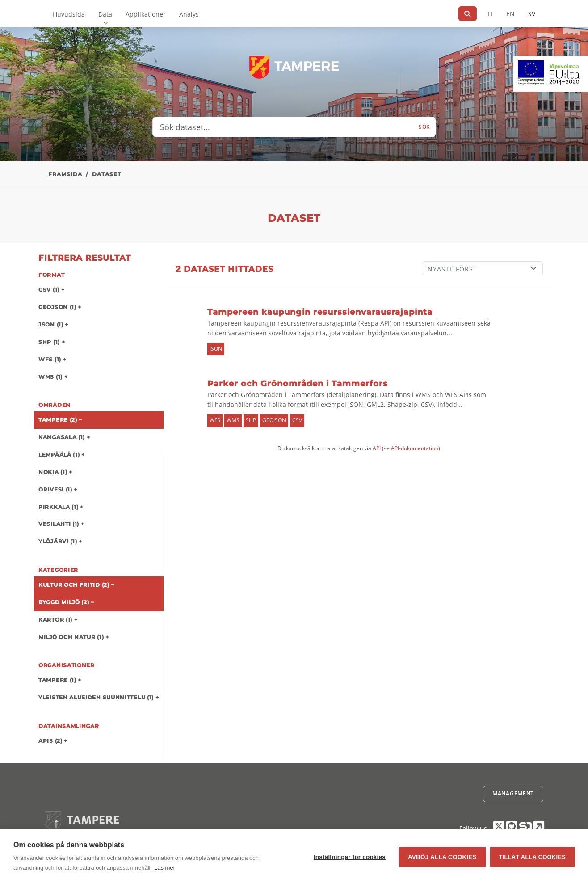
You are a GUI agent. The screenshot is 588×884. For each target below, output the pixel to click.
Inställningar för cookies (350, 857)
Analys (189, 14)
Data (105, 14)
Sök (424, 127)
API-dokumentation (415, 448)
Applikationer (146, 14)
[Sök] (468, 14)
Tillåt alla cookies (532, 857)
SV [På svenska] (532, 14)
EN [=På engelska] (510, 14)
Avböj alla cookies (442, 857)
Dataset (107, 174)
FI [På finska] (490, 14)
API (377, 448)
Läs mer (165, 868)
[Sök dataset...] (283, 127)
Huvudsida (69, 14)
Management (513, 793)
